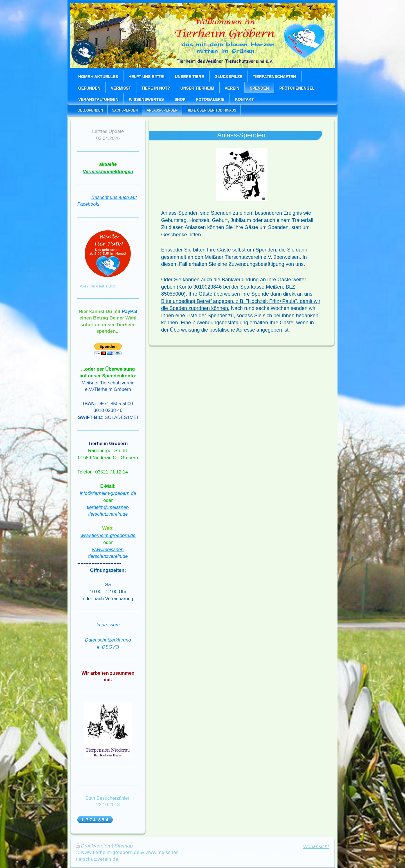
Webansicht (316, 847)
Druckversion (93, 846)
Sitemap (124, 846)
